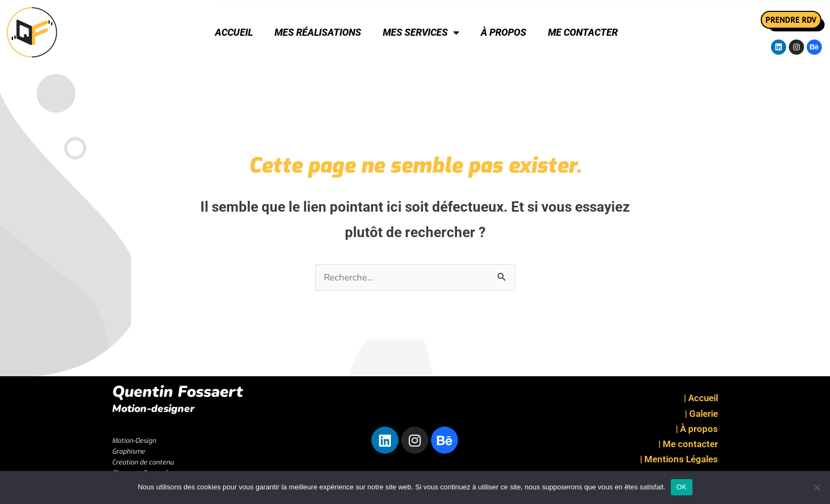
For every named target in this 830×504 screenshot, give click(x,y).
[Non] (816, 487)
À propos (504, 32)
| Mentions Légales (679, 459)
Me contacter (583, 32)
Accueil (234, 32)
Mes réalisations (318, 32)
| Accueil (701, 398)
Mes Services (421, 32)
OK (681, 487)
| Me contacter (688, 444)
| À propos (697, 429)
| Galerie (701, 414)
